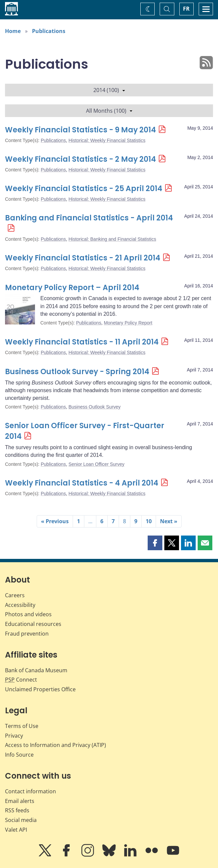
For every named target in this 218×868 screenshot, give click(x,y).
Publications (49, 31)
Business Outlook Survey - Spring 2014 (77, 372)
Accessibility (20, 605)
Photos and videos (28, 614)
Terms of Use (22, 726)
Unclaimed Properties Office (40, 689)
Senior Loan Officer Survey (96, 464)
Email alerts (20, 801)
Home (13, 31)
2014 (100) (109, 90)
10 (149, 521)
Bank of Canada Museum (36, 670)
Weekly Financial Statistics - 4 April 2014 (82, 483)
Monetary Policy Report (128, 323)
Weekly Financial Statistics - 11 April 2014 (82, 342)
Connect (21, 680)
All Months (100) (109, 111)
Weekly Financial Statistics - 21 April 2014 (83, 258)
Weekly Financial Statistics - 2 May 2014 (80, 159)
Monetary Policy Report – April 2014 (72, 288)
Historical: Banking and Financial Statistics (112, 239)
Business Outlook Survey (94, 407)
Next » (169, 521)
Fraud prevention (27, 634)
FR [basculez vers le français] (186, 9)
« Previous (55, 521)
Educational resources (33, 624)
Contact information (30, 791)
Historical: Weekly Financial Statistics (107, 140)
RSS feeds (17, 810)
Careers (15, 595)
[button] (155, 543)
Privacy (14, 736)
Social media (21, 820)
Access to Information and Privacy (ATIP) (55, 745)
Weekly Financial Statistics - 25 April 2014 (84, 189)
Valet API (16, 830)
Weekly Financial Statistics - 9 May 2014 (80, 130)
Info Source (19, 755)
